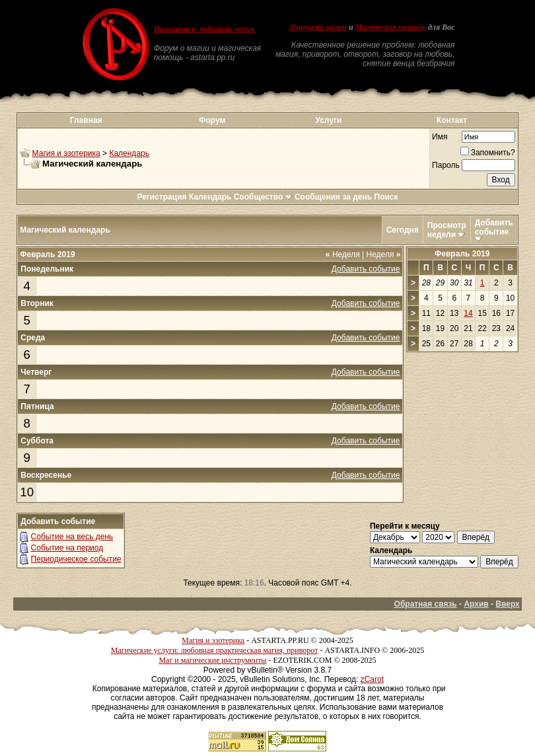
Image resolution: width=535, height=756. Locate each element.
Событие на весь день (72, 537)
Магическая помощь (391, 27)
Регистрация (161, 197)
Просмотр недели (447, 230)
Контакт (452, 120)
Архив (476, 604)
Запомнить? (488, 153)
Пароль (446, 165)
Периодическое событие (76, 559)
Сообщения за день (333, 197)
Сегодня (403, 230)
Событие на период (67, 548)
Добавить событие (494, 227)
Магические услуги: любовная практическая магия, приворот (215, 650)
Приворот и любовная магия (204, 29)
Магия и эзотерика (66, 153)
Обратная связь (426, 604)
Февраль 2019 (462, 254)
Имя (440, 137)
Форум (212, 120)
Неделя (343, 254)
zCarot (372, 679)
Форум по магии (318, 27)
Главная (86, 120)
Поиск (386, 197)
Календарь (129, 153)
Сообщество (263, 197)
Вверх (507, 604)
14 (468, 313)
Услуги (328, 120)
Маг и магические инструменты (212, 660)
